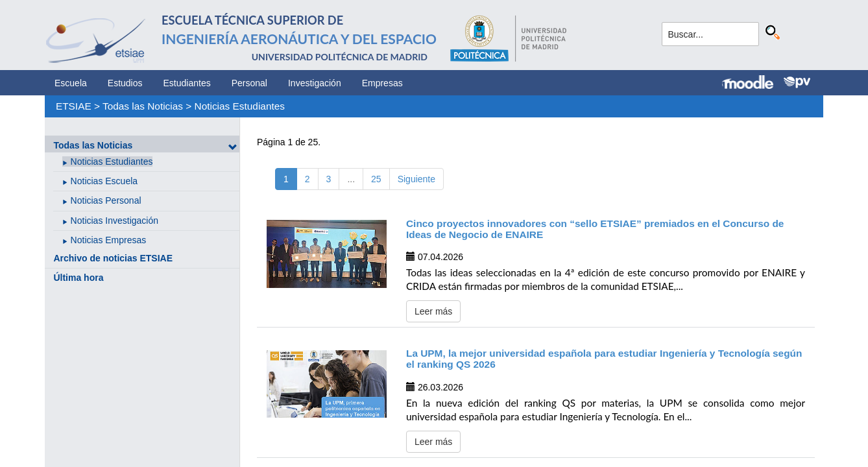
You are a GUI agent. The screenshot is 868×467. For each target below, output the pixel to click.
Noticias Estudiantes (240, 106)
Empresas (382, 83)
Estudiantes (187, 83)
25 (376, 179)
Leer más (433, 311)
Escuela (71, 83)
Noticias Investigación (115, 221)
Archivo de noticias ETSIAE (113, 258)
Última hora (78, 278)
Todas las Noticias (143, 106)
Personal (249, 83)
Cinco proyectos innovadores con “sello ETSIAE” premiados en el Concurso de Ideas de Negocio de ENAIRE (595, 229)
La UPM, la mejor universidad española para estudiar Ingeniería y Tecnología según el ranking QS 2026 (604, 359)
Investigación (315, 83)
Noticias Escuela (104, 181)
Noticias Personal (106, 200)
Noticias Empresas (109, 240)
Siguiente (416, 179)
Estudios (125, 83)
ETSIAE (74, 106)
